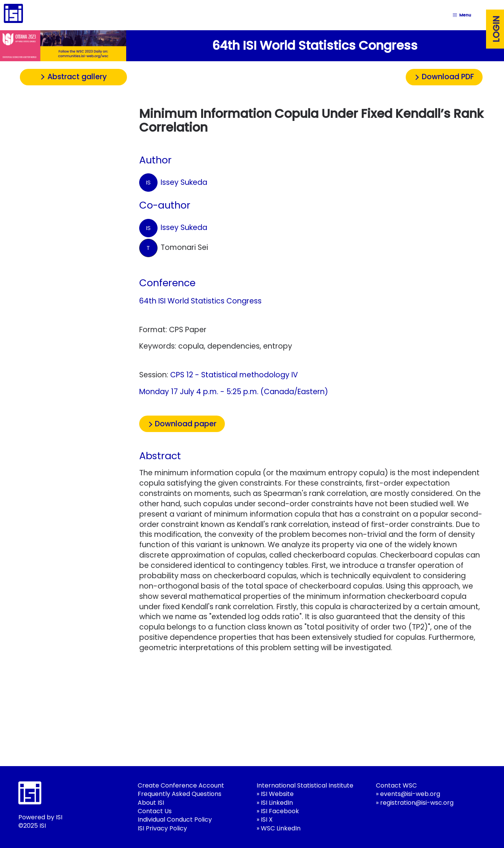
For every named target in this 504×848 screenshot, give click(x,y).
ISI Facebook (280, 811)
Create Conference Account (181, 785)
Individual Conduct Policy (175, 819)
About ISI (151, 803)
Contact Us (155, 811)
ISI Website (277, 794)
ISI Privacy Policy (162, 828)
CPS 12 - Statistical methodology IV (234, 375)
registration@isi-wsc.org (417, 803)
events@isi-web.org (410, 794)
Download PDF (448, 77)
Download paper (186, 424)
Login (496, 29)
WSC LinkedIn (281, 828)
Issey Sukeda (173, 183)
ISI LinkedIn (277, 803)
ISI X (267, 819)
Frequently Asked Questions (180, 794)
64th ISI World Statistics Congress (200, 301)
